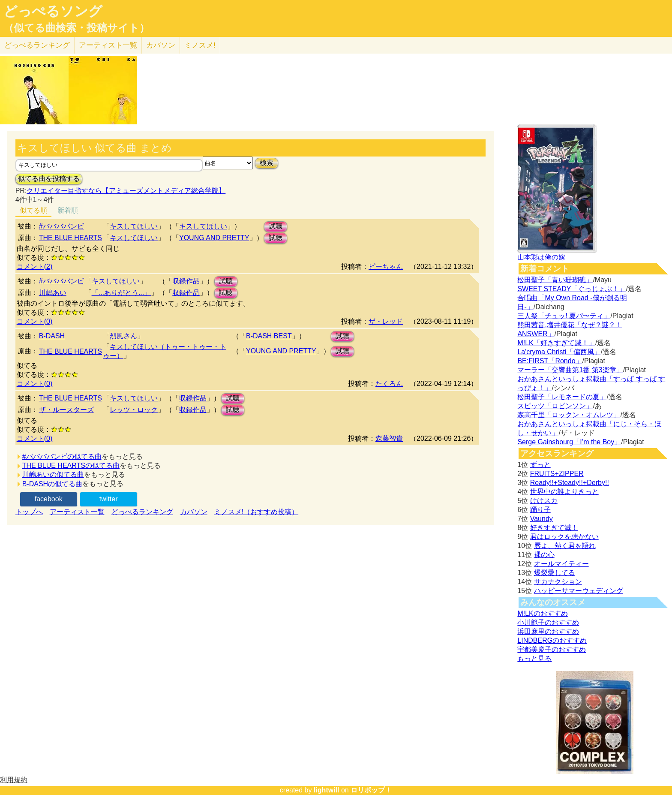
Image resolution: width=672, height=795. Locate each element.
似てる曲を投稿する (49, 179)
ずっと (540, 465)
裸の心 (544, 555)
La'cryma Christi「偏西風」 (559, 352)
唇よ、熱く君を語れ (565, 546)
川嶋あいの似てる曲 (53, 474)
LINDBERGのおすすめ (552, 640)
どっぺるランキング (142, 512)
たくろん (389, 384)
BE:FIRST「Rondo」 (550, 361)
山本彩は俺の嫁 (541, 257)
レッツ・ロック (134, 410)
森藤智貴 (389, 438)
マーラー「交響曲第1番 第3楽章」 (570, 370)
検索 (267, 163)
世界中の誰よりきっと (564, 492)
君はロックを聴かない (564, 537)
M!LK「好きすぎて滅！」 (556, 343)
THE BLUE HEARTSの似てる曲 (71, 465)
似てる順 (33, 210)
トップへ (29, 512)
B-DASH (52, 336)
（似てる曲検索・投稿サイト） (76, 28)
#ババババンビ (61, 226)
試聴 (276, 226)
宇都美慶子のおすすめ (552, 649)
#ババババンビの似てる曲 (62, 456)
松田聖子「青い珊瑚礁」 (555, 280)
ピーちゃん (386, 267)
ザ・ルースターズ (66, 410)
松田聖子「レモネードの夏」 (562, 397)
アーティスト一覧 (77, 512)
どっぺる (37, 45)
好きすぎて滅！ (554, 528)
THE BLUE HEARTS (70, 238)
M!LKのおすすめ (542, 613)
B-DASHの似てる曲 (52, 484)
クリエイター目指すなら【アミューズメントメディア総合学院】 (126, 191)
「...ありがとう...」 (121, 293)
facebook (49, 499)
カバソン (161, 45)
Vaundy (541, 519)
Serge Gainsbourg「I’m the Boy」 (569, 442)
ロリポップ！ (371, 790)
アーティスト (108, 45)
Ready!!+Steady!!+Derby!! (570, 483)
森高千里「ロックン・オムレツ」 (569, 415)
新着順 (68, 210)
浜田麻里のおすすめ (548, 631)
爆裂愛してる (555, 573)
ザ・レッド (386, 321)
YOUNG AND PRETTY (214, 238)
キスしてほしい (134, 226)
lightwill (327, 790)
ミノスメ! (200, 45)
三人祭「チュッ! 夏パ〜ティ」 (564, 316)
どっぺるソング (53, 11)
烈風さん (123, 336)
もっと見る (534, 658)
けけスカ (544, 501)
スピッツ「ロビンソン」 (555, 406)
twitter (109, 499)
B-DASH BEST (269, 336)
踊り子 (540, 510)
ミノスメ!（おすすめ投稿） (256, 512)
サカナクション (558, 582)
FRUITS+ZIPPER (557, 474)
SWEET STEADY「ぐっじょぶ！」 (571, 289)
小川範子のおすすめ (548, 622)
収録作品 (186, 281)
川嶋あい (53, 293)
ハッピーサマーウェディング (579, 591)
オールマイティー (561, 564)
